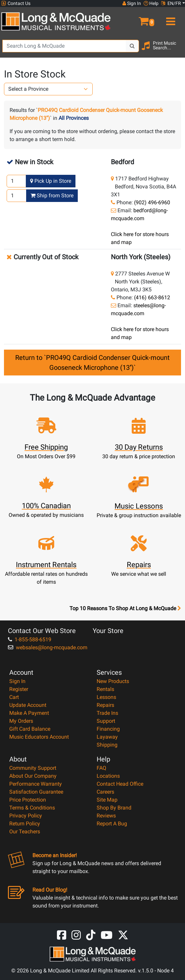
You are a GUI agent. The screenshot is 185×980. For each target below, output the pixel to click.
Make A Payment (29, 713)
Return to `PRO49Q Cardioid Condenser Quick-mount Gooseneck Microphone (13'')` (92, 363)
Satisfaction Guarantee (36, 792)
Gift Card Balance (30, 729)
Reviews (106, 816)
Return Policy (25, 824)
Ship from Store (52, 196)
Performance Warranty (36, 784)
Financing (108, 729)
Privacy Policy (26, 816)
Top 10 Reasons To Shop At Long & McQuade (125, 609)
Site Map (107, 800)
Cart (14, 697)
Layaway (107, 737)
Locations (108, 776)
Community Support (33, 768)
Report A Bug (112, 824)
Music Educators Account (39, 737)
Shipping (107, 745)
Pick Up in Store (51, 181)
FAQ (101, 768)
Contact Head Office (120, 784)
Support (106, 721)
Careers (105, 792)
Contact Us (16, 3)
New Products (113, 681)
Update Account (28, 705)
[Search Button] (132, 46)
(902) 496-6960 (152, 202)
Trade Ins (107, 713)
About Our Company (33, 776)
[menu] (170, 19)
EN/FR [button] (171, 3)
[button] (139, 19)
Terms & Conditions (32, 808)
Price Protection (28, 800)
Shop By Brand (114, 808)
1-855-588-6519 (30, 639)
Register (19, 689)
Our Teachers (25, 832)
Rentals (105, 689)
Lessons (106, 697)
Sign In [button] (132, 3)
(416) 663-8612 (152, 297)
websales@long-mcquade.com (48, 647)
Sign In (17, 681)
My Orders (21, 721)
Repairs (105, 705)
